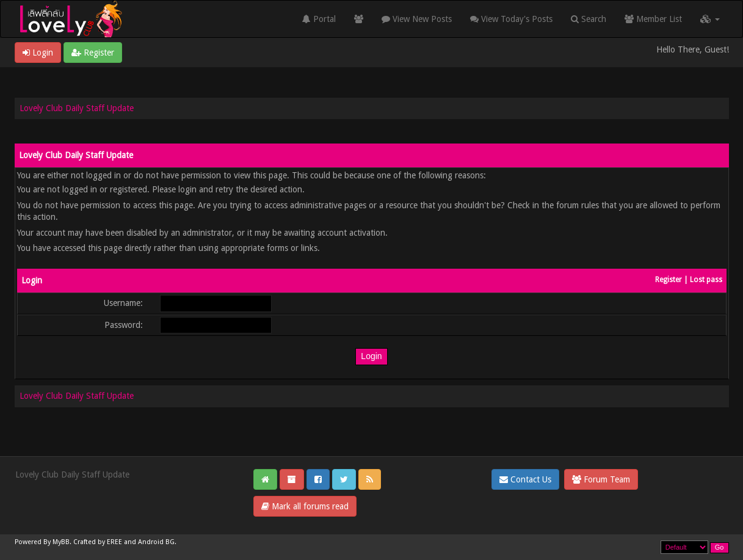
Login (38, 53)
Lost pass (706, 280)
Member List (653, 19)
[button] (710, 19)
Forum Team (601, 479)
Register (93, 53)
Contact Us (525, 479)
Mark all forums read (305, 506)
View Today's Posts (511, 19)
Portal (319, 19)
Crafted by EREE (98, 542)
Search (589, 19)
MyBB (61, 542)
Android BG (156, 542)
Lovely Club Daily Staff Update (77, 108)
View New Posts (417, 19)
